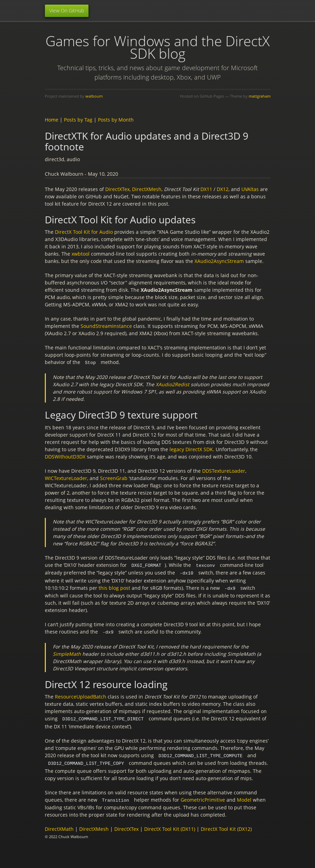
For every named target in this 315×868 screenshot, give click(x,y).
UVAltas (250, 189)
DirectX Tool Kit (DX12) (226, 826)
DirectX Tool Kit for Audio (84, 232)
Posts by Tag (78, 120)
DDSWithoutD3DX (65, 456)
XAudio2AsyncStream (219, 261)
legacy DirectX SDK (191, 449)
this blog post (114, 587)
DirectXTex (117, 189)
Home (52, 120)
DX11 (206, 189)
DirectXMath (59, 826)
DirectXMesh (147, 189)
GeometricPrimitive (203, 797)
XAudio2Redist (172, 384)
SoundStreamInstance (106, 326)
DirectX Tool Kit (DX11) (170, 826)
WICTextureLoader (66, 478)
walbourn (94, 96)
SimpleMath (67, 652)
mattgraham (260, 96)
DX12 (223, 189)
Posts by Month (116, 120)
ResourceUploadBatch (81, 695)
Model (244, 797)
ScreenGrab (114, 478)
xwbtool (81, 254)
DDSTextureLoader (224, 470)
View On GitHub (67, 11)
